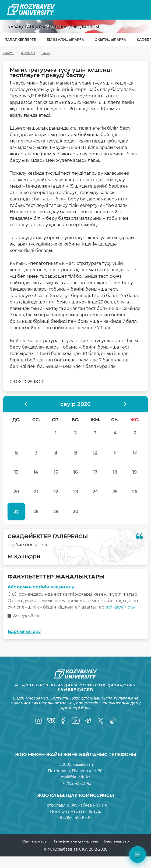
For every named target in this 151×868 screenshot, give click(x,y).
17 (95, 472)
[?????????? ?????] (26, 404)
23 (76, 492)
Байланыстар (117, 841)
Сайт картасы (35, 841)
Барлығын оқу (24, 631)
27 (16, 512)
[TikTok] (113, 721)
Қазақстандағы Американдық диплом (53, 27)
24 (95, 492)
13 (16, 472)
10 (95, 453)
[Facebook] (63, 721)
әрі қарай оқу (120, 607)
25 (115, 492)
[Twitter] (100, 721)
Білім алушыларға (65, 40)
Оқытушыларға (110, 40)
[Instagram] (38, 721)
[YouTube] (76, 721)
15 (56, 472)
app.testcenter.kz (29, 102)
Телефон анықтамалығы (76, 841)
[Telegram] (88, 721)
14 (36, 472)
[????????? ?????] (125, 404)
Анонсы (28, 53)
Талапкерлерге (21, 40)
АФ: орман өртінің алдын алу (41, 587)
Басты (9, 53)
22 (56, 492)
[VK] (51, 721)
